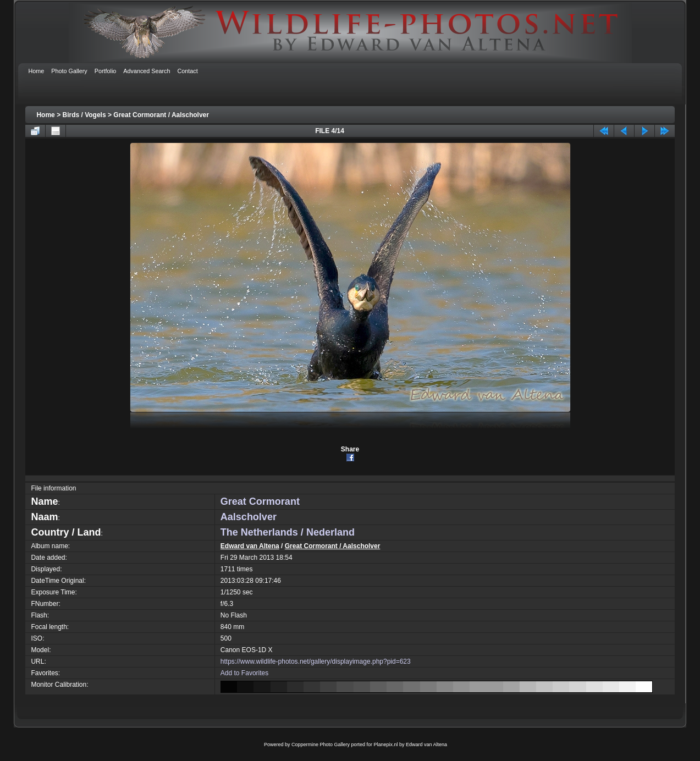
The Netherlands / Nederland (288, 532)
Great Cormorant (260, 501)
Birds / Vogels (84, 115)
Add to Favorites (244, 673)
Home (45, 115)
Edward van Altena (250, 546)
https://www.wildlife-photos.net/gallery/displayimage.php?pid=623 (316, 661)
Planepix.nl (386, 745)
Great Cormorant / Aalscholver (161, 115)
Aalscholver (249, 517)
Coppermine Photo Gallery (321, 745)
